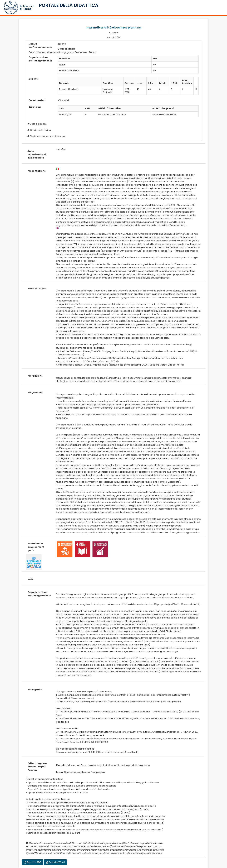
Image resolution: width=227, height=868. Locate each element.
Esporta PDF (33, 862)
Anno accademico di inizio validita (37, 154)
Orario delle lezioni (41, 130)
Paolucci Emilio (68, 89)
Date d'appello (38, 124)
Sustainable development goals (36, 547)
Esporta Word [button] (55, 862)
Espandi (63, 100)
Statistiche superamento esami (48, 136)
